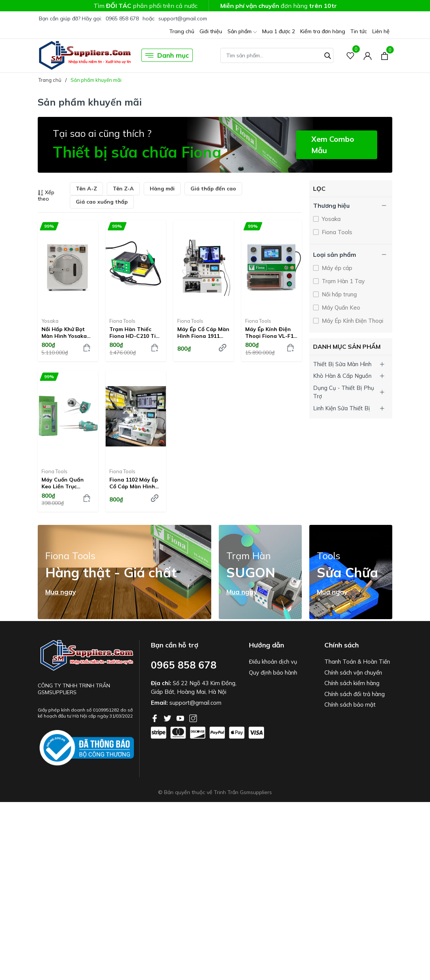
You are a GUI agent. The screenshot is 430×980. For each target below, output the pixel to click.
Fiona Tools (122, 321)
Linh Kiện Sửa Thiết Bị (342, 408)
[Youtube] (181, 718)
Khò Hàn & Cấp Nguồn (342, 376)
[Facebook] (155, 718)
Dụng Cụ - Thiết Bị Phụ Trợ (344, 392)
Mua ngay (61, 592)
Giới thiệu (211, 31)
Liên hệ (381, 31)
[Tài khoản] (368, 55)
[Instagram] (193, 718)
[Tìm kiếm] (328, 55)
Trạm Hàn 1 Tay (342, 281)
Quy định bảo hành (273, 673)
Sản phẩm (242, 32)
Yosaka (50, 321)
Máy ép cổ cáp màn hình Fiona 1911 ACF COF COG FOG (203, 333)
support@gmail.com (183, 18)
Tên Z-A (123, 189)
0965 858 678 (122, 18)
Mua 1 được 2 (279, 31)
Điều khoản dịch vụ (273, 662)
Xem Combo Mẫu (333, 145)
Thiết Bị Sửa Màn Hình (342, 364)
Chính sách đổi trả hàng (355, 694)
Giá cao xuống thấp (102, 202)
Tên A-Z (86, 189)
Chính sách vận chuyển (353, 673)
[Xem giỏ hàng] (385, 55)
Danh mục (167, 55)
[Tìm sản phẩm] (277, 55)
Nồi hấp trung (339, 294)
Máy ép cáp (336, 268)
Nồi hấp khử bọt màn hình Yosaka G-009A (64, 333)
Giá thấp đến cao (213, 189)
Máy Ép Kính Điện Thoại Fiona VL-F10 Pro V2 (271, 333)
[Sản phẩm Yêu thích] (351, 55)
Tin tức (359, 31)
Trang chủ (182, 31)
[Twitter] (168, 718)
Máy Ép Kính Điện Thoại (352, 321)
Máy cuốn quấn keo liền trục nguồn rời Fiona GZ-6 (63, 483)
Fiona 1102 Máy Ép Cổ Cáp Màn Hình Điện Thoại (134, 483)
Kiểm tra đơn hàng (323, 31)
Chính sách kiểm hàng (352, 683)
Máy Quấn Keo (340, 307)
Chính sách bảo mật (350, 705)
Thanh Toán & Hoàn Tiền (357, 662)
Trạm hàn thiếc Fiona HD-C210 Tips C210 (136, 333)
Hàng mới (162, 189)
